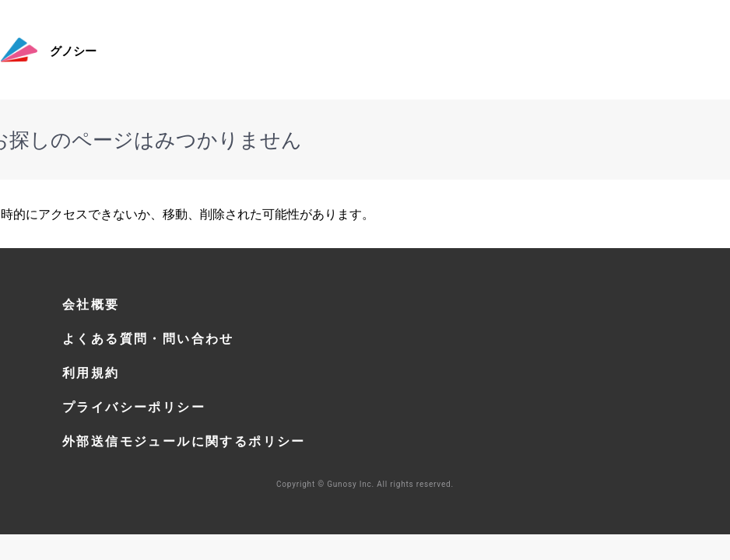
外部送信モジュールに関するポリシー (184, 441)
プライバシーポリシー (134, 407)
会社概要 (91, 304)
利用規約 (91, 373)
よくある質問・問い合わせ (148, 338)
